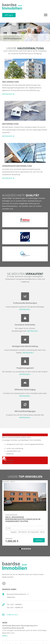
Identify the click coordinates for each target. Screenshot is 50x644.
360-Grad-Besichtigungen (25, 411)
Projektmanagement (25, 368)
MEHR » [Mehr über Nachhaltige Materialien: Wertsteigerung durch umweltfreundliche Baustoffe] (5, 636)
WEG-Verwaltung (11, 82)
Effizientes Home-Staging (25, 390)
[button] (46, 15)
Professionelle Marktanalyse (25, 303)
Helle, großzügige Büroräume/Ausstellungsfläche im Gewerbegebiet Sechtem (23, 519)
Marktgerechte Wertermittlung (25, 346)
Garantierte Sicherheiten (25, 325)
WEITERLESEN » (25, 309)
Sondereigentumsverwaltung (17, 166)
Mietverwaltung (10, 124)
